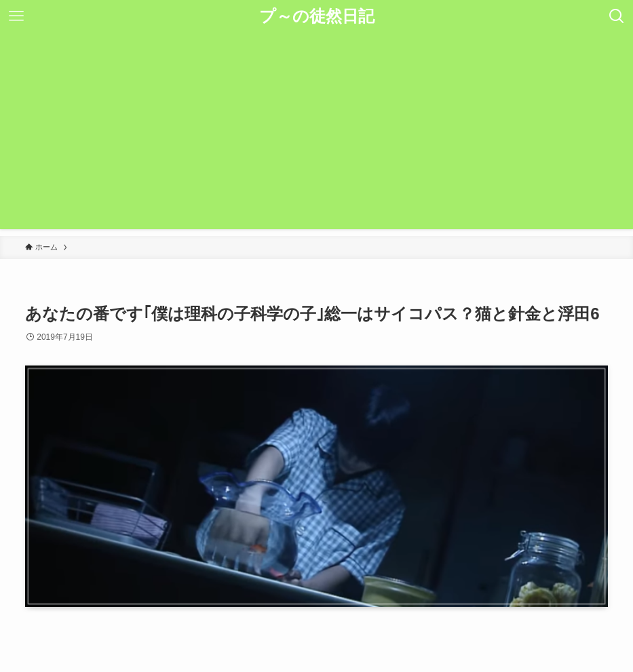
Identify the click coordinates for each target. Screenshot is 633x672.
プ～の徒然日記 (317, 16)
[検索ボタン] (617, 16)
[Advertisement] (316, 134)
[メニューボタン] (16, 16)
